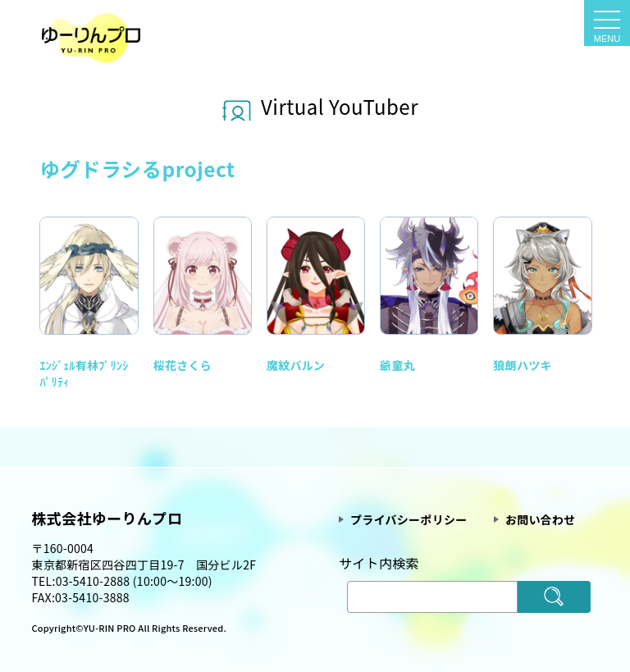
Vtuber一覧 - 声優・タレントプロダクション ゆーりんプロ (91, 38)
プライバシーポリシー (409, 519)
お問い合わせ (541, 519)
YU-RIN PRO (111, 628)
